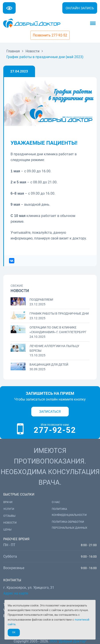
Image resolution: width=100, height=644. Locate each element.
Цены (7, 529)
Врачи (8, 502)
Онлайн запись (80, 8)
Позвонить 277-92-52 (50, 35)
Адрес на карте (16, 593)
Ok (14, 632)
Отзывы (9, 516)
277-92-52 (55, 430)
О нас (56, 502)
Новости (10, 523)
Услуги (9, 509)
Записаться (50, 412)
